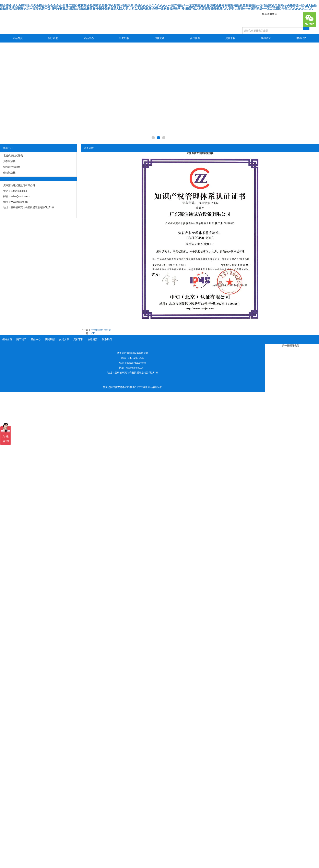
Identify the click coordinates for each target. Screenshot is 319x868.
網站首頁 (18, 38)
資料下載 (230, 38)
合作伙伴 (195, 38)
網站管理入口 (155, 387)
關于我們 (53, 38)
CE (93, 333)
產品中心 (89, 38)
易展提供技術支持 (113, 387)
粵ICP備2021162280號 (135, 387)
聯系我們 (301, 38)
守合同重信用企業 (101, 330)
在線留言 (266, 38)
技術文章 (159, 38)
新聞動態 (124, 38)
